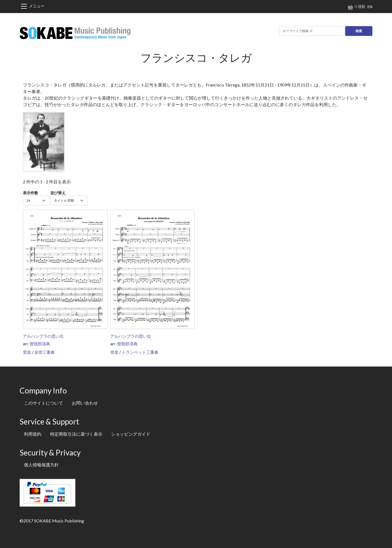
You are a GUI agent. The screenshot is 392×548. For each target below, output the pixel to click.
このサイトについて (44, 403)
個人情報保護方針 (41, 465)
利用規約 (33, 434)
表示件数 (30, 193)
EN (370, 7)
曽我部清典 (40, 344)
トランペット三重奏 (140, 352)
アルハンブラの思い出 (43, 336)
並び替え (58, 193)
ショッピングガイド (131, 434)
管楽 (27, 352)
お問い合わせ (85, 403)
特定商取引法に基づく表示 (76, 434)
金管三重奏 (45, 352)
